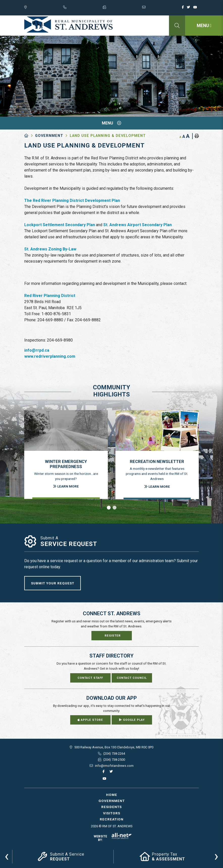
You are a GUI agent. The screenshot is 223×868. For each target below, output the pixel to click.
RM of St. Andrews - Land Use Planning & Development (69, 25)
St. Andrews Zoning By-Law (50, 249)
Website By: (113, 838)
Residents (112, 807)
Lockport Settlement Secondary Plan (60, 225)
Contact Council (132, 678)
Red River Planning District (50, 296)
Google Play (132, 720)
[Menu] (204, 26)
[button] (109, 508)
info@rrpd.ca (37, 350)
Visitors (112, 813)
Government (49, 136)
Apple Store (90, 720)
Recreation (112, 819)
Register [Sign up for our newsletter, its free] (113, 636)
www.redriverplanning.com (50, 356)
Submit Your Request (53, 583)
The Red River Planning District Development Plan (72, 200)
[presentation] (7, 856)
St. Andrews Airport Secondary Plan (138, 225)
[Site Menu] (112, 123)
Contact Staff (90, 678)
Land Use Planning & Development (108, 136)
